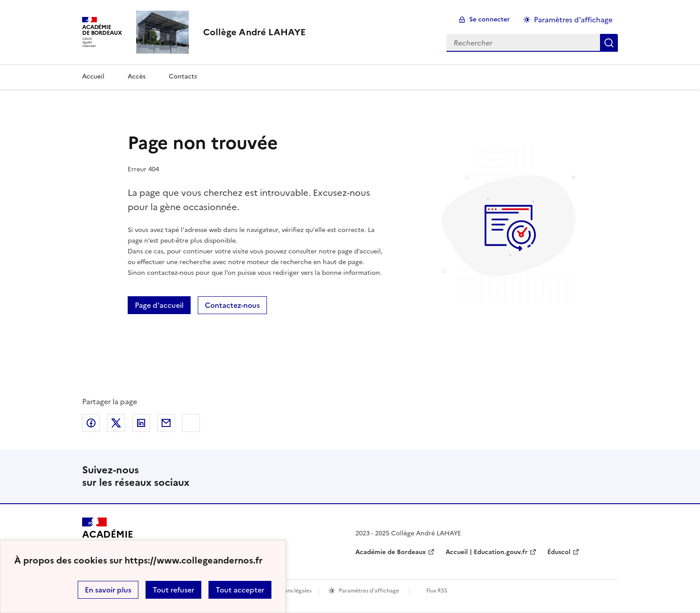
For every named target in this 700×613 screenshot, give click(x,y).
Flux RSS (437, 591)
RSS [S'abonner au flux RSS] (607, 476)
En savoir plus (108, 590)
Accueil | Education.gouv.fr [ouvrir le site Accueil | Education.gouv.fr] (487, 552)
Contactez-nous (232, 305)
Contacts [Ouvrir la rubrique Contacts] (183, 77)
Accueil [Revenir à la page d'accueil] (93, 77)
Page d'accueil (159, 305)
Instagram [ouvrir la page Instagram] (579, 476)
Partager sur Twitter (116, 423)
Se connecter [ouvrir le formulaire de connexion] (490, 19)
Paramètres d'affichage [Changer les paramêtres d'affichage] (573, 20)
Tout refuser (173, 590)
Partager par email (166, 423)
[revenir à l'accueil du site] (254, 32)
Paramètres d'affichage (369, 591)
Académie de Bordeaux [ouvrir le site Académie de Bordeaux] (391, 552)
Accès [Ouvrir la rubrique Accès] (137, 77)
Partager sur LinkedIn (141, 423)
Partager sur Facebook (91, 423)
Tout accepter (240, 590)
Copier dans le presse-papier (191, 423)
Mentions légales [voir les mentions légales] (290, 591)
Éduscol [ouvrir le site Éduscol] (559, 552)
